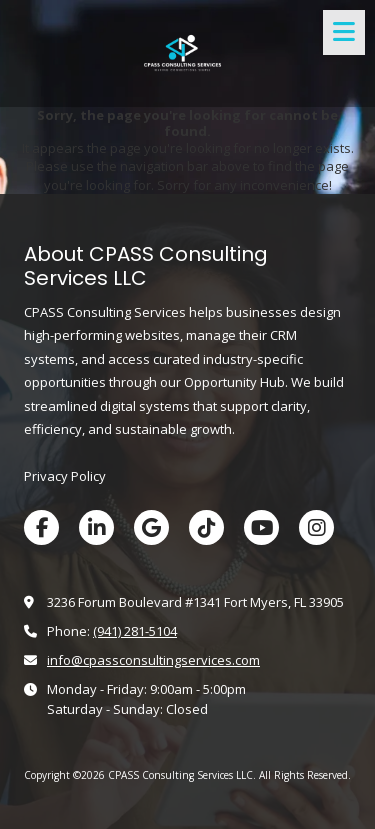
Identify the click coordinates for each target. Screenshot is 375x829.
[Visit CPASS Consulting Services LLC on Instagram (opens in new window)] (316, 527)
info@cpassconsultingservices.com (153, 660)
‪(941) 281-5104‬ (135, 631)
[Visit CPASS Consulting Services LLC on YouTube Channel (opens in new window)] (261, 527)
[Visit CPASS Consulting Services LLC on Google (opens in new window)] (151, 527)
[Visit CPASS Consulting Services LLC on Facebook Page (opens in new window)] (41, 527)
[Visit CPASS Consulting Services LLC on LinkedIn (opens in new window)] (96, 527)
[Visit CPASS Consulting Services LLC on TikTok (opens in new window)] (206, 527)
